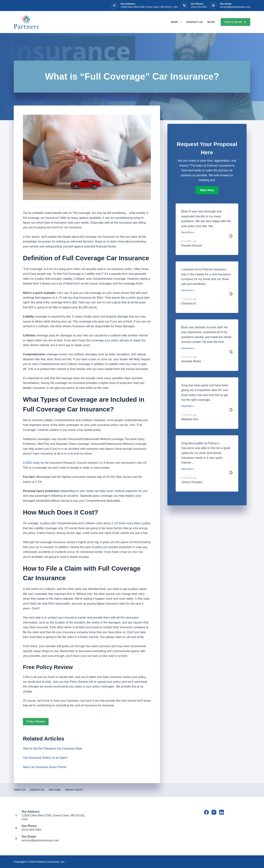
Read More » (188, 232)
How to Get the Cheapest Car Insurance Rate (53, 748)
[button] (207, 190)
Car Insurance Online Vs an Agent (45, 758)
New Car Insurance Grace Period (45, 767)
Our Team (54, 790)
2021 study (33, 463)
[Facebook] (206, 812)
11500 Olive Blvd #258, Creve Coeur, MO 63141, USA (149, 7)
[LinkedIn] (221, 812)
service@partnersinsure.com (235, 7)
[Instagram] (214, 812)
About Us (20, 790)
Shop (177, 22)
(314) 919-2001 (199, 7)
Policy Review (79, 682)
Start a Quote (235, 22)
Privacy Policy (74, 790)
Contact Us (194, 22)
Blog (211, 22)
